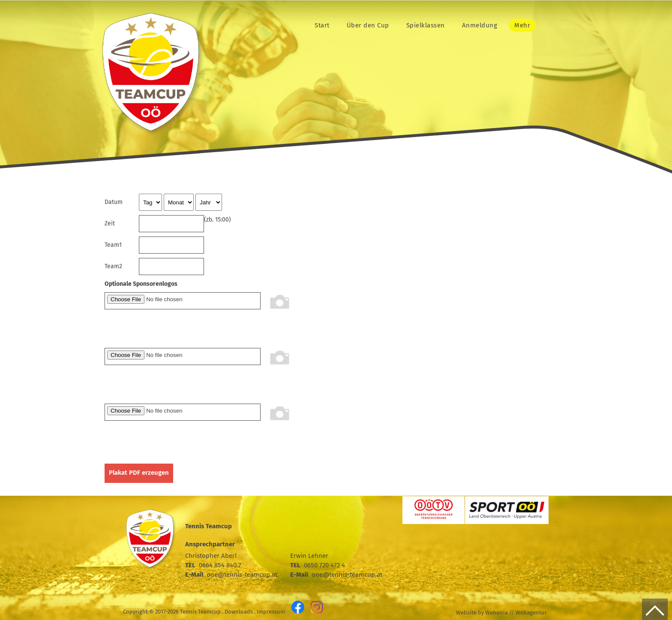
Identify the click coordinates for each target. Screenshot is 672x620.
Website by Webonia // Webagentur (501, 613)
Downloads (239, 612)
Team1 (113, 245)
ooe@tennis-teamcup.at (242, 575)
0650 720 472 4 (324, 565)
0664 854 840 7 (220, 565)
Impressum (271, 612)
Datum (114, 202)
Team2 (113, 266)
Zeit (110, 223)
